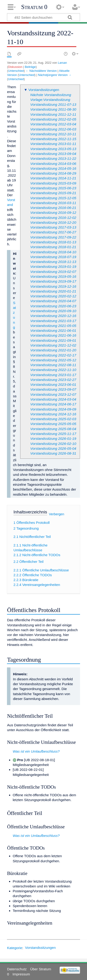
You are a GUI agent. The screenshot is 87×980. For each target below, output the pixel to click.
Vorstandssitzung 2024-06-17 (53, 404)
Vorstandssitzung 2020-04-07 (53, 301)
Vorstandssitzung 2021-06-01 (53, 330)
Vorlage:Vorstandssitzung (50, 100)
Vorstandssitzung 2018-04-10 (53, 252)
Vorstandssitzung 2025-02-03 (53, 419)
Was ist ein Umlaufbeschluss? (36, 751)
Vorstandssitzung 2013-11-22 (53, 158)
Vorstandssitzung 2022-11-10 (53, 370)
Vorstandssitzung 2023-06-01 (53, 384)
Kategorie (14, 948)
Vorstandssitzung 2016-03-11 (53, 203)
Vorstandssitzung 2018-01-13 (53, 242)
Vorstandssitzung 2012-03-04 (53, 124)
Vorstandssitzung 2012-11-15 (53, 139)
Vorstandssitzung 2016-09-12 (53, 213)
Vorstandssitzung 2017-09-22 (53, 237)
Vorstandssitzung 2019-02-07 (53, 272)
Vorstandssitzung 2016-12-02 (53, 218)
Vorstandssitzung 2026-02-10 (53, 444)
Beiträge (30, 67)
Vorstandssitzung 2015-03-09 (53, 183)
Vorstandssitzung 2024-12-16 (53, 414)
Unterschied (16, 71)
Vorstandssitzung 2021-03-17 (53, 321)
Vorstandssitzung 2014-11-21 (53, 178)
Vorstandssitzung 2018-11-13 (53, 262)
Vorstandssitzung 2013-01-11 (53, 144)
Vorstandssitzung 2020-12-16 (53, 316)
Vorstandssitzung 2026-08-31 (53, 453)
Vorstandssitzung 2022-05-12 (53, 360)
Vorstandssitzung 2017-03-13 (53, 227)
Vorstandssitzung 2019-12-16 (53, 286)
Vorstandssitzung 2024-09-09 (53, 409)
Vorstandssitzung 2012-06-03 (53, 129)
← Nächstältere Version (41, 71)
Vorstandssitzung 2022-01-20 (53, 350)
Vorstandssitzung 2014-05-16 (53, 168)
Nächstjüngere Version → (55, 75)
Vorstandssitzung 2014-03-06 (53, 164)
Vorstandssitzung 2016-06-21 (53, 208)
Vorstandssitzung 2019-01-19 (53, 267)
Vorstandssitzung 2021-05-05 (53, 326)
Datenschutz (17, 969)
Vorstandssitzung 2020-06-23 (53, 306)
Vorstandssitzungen (44, 90)
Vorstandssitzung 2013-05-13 (53, 149)
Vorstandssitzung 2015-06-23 (53, 188)
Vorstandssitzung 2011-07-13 (53, 104)
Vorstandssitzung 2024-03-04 (53, 399)
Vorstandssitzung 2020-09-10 (53, 311)
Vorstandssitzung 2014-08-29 (53, 173)
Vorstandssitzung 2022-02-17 (53, 355)
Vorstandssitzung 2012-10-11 (53, 134)
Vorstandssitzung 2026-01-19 (53, 439)
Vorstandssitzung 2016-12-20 (53, 222)
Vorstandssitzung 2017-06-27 (53, 232)
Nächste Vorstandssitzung (51, 95)
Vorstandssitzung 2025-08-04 (53, 429)
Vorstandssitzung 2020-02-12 (53, 296)
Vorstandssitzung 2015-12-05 (53, 198)
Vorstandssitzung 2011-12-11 (53, 114)
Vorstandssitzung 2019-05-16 (53, 276)
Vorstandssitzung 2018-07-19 (53, 257)
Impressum (21, 974)
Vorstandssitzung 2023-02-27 (53, 380)
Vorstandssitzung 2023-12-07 (53, 394)
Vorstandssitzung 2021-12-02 (53, 345)
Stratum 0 (34, 7)
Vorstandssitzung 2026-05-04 (53, 448)
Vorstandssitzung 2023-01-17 (53, 375)
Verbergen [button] (57, 514)
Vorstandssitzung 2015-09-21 (53, 193)
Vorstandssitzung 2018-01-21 (53, 247)
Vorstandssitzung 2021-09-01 (53, 340)
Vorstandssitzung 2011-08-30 (53, 109)
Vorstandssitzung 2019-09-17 (53, 281)
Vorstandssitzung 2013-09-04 (53, 154)
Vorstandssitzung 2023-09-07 (53, 389)
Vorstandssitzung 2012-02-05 (53, 119)
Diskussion (15, 67)
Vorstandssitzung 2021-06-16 (53, 335)
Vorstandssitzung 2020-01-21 (53, 291)
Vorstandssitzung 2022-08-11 (53, 365)
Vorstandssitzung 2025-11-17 (53, 434)
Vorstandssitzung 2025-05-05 (53, 424)
